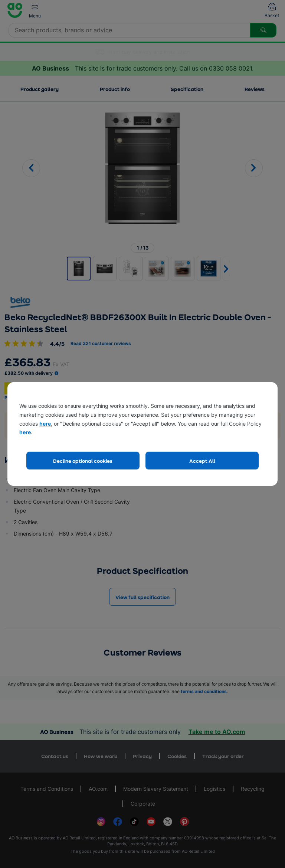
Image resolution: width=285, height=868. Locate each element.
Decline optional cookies (83, 461)
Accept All (202, 461)
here (45, 424)
